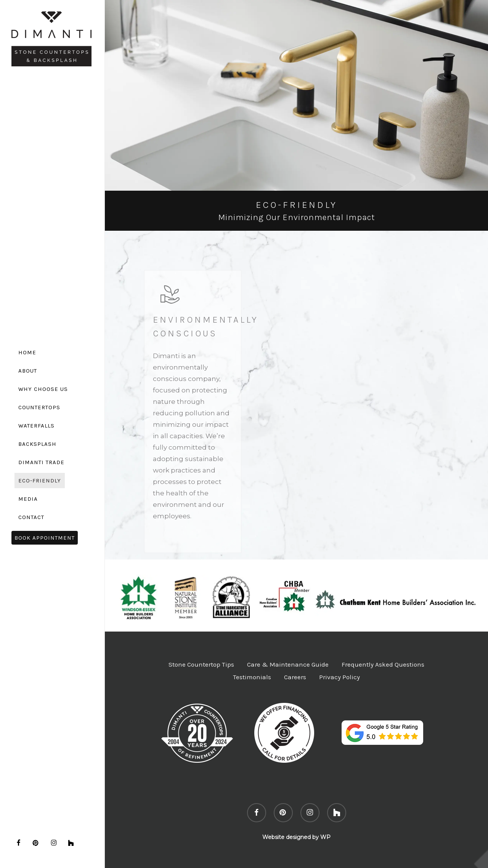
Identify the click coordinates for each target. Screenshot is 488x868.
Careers (295, 677)
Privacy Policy (340, 677)
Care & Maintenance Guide (288, 664)
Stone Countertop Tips (201, 664)
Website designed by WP (296, 837)
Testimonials (252, 677)
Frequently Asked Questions (383, 664)
